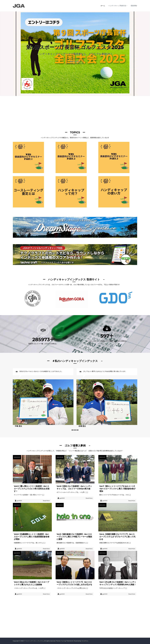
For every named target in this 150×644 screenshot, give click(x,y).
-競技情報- (134, 6)
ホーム (103, 6)
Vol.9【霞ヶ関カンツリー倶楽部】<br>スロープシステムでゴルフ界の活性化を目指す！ (32, 489)
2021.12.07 (102, 457)
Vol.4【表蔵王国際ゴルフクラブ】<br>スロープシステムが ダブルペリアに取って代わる (117, 537)
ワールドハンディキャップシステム (34, 641)
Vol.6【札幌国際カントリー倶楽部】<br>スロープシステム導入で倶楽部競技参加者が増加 (32, 537)
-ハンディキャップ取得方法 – (118, 6)
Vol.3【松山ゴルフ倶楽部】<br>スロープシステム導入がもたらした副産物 (31, 583)
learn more (75, 611)
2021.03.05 (60, 553)
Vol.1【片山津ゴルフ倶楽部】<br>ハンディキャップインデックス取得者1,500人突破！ (118, 583)
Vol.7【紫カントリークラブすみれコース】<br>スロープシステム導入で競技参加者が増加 (118, 489)
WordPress (85, 641)
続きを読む (75, 61)
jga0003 (19, 501)
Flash (63, 641)
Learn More (75, 229)
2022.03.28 (60, 457)
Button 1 (66, 629)
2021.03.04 (103, 553)
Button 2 (84, 629)
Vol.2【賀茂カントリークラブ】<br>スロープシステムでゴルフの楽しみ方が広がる (74, 583)
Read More (46, 501)
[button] (72, 430)
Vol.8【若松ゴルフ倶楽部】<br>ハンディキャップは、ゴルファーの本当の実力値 (74, 487)
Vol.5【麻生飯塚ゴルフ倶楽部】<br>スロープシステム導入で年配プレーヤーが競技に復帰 (74, 537)
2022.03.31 (17, 457)
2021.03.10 (17, 505)
